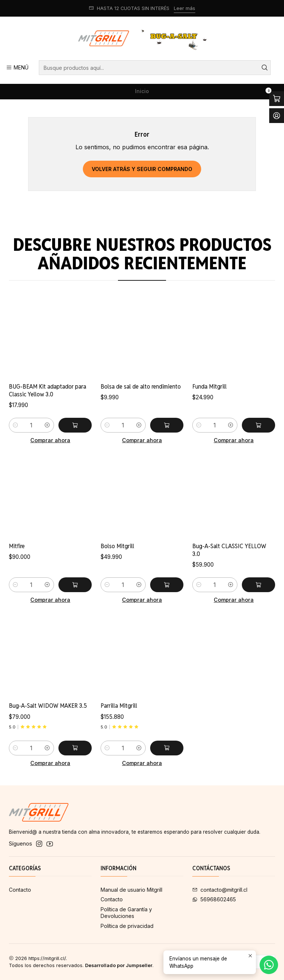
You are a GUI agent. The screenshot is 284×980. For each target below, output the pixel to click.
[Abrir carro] (277, 99)
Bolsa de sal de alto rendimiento (141, 405)
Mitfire (17, 582)
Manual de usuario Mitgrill (131, 890)
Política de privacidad (127, 926)
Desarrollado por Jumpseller (119, 965)
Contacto (20, 890)
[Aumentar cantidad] (47, 436)
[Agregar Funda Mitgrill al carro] (258, 454)
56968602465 (214, 899)
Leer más (185, 8)
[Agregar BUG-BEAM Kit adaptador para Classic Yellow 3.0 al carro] (75, 436)
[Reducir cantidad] (16, 436)
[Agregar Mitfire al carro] (75, 621)
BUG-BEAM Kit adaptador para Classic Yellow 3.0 (48, 401)
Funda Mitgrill (209, 415)
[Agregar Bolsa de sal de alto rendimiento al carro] (167, 444)
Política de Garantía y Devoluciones (126, 913)
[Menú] (17, 68)
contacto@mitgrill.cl (220, 890)
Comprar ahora (50, 451)
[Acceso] (277, 116)
